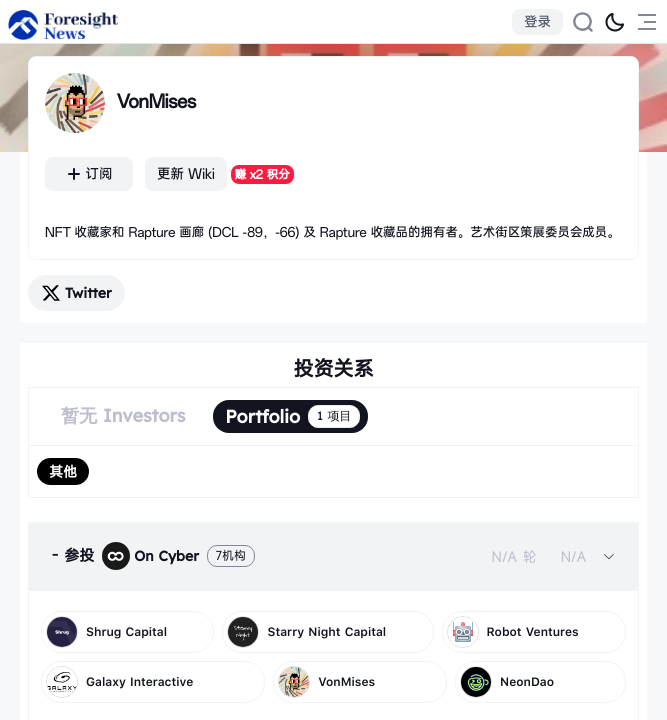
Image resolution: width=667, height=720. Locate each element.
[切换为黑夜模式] (615, 22)
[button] (333, 556)
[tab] (333, 556)
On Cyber (150, 556)
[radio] (63, 471)
